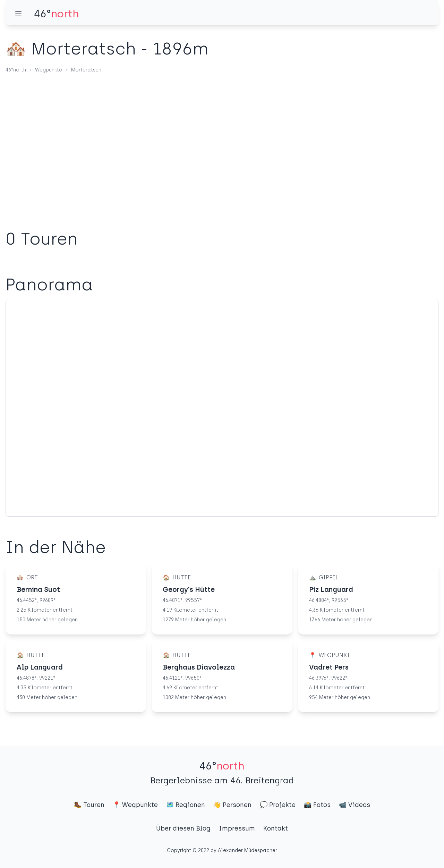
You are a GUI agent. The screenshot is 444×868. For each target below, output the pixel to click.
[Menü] (18, 14)
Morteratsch (86, 70)
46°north (16, 70)
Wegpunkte (49, 70)
